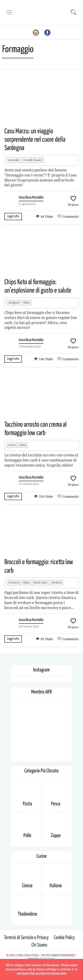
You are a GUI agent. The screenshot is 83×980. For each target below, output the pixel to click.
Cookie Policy (64, 938)
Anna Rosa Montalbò (31, 198)
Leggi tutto (13, 216)
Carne (12, 445)
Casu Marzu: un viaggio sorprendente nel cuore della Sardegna (35, 140)
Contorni (14, 583)
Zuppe (56, 836)
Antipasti (14, 303)
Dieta (27, 303)
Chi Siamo (39, 945)
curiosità (14, 160)
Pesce (56, 804)
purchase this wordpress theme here (42, 973)
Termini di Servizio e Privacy (26, 938)
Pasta (27, 804)
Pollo (27, 836)
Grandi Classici (33, 160)
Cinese (27, 886)
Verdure (56, 583)
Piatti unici (41, 583)
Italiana (56, 886)
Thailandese (27, 914)
